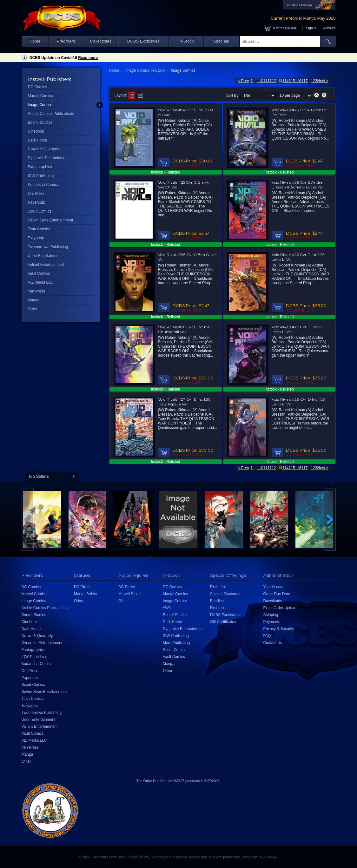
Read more (88, 58)
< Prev (244, 81)
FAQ (267, 636)
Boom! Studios (40, 122)
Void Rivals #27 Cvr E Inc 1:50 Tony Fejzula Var (184, 402)
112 (273, 81)
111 (267, 81)
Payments (272, 622)
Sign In (311, 28)
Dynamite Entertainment (48, 158)
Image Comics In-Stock (145, 70)
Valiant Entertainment (46, 265)
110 (260, 81)
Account (329, 28)
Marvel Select (86, 594)
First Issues (220, 608)
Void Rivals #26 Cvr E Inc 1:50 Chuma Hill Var (184, 329)
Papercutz (36, 202)
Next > (323, 81)
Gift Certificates (223, 622)
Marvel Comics (40, 96)
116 (298, 81)
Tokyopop (36, 238)
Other (33, 309)
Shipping (271, 615)
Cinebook (36, 131)
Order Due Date (277, 594)
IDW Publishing (41, 176)
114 (286, 81)
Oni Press (36, 194)
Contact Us (273, 643)
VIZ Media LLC (41, 282)
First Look (218, 587)
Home (35, 41)
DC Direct (82, 587)
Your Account (274, 587)
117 (305, 81)
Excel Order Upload (280, 608)
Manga (34, 300)
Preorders (66, 41)
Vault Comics (39, 273)
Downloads (273, 601)
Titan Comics (39, 229)
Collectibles (101, 41)
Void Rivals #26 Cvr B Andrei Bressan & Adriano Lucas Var (297, 185)
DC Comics (38, 87)
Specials (221, 41)
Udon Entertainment (45, 256)
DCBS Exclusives (144, 41)
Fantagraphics (40, 167)
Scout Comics (40, 211)
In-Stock (186, 41)
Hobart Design (268, 857)
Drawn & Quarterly (44, 149)
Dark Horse (38, 140)
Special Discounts (225, 594)
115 (292, 81)
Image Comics (40, 105)
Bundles (217, 601)
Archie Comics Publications (51, 114)
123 (314, 81)
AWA (167, 608)
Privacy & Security (279, 629)
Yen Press (36, 291)
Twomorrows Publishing (48, 247)
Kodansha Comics (43, 185)
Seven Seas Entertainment (51, 220)
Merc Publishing (176, 643)
